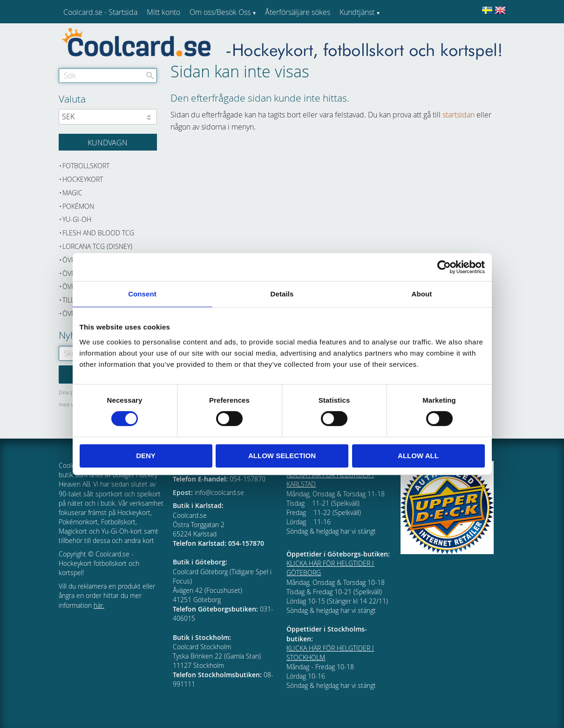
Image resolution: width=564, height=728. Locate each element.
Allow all (418, 456)
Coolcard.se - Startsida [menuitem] (100, 12)
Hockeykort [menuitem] (83, 179)
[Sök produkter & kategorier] (108, 76)
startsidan (459, 115)
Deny (146, 456)
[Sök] (150, 76)
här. (99, 605)
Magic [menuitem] (72, 193)
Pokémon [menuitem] (78, 206)
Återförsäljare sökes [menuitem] (298, 12)
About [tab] (422, 294)
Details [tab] (282, 294)
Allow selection (282, 456)
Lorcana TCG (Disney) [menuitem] (97, 246)
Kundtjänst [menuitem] (357, 12)
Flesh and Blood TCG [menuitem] (98, 233)
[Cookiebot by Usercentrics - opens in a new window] (444, 267)
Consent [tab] (142, 294)
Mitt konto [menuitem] (163, 12)
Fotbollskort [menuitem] (86, 166)
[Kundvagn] (108, 142)
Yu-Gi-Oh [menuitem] (77, 219)
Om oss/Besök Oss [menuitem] (220, 12)
